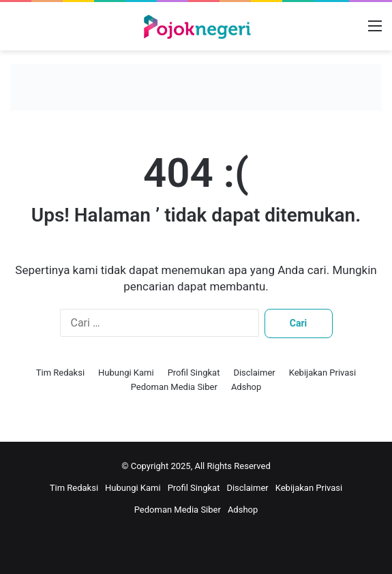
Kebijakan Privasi (323, 373)
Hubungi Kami (126, 373)
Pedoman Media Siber (174, 387)
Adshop (246, 387)
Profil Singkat (194, 373)
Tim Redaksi (60, 373)
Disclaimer (254, 373)
